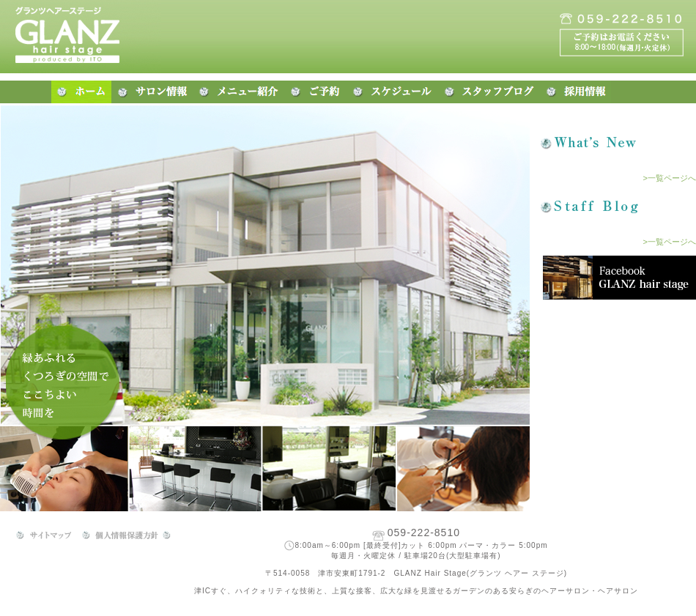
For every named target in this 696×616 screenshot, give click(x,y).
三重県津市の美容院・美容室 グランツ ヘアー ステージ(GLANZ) (81, 37)
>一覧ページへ (670, 178)
